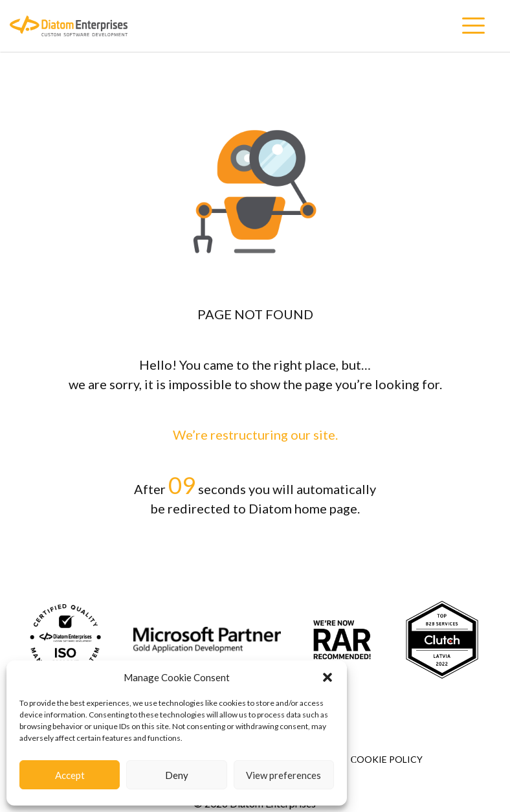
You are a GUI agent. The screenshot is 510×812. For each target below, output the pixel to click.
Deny (177, 775)
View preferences (283, 775)
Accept (70, 775)
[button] (327, 677)
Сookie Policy (387, 759)
